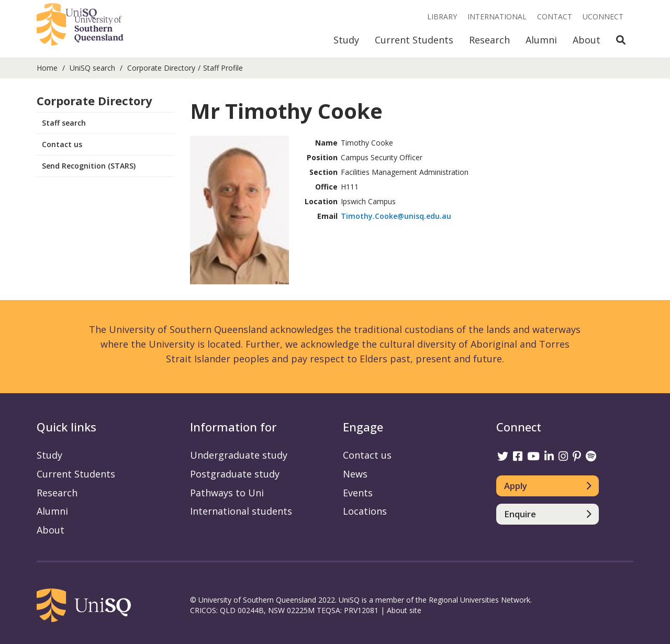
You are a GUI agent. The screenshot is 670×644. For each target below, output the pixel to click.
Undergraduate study (239, 455)
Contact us (62, 144)
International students (241, 511)
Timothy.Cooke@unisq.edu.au (396, 216)
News (355, 474)
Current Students (414, 40)
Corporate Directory (161, 68)
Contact (555, 16)
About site (404, 610)
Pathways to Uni (227, 493)
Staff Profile (223, 68)
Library (442, 16)
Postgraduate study (235, 474)
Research (489, 40)
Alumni (541, 40)
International (497, 16)
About (587, 40)
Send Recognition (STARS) (89, 166)
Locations (365, 511)
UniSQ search (92, 68)
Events (358, 493)
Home (47, 68)
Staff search (64, 123)
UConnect (603, 16)
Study (346, 40)
